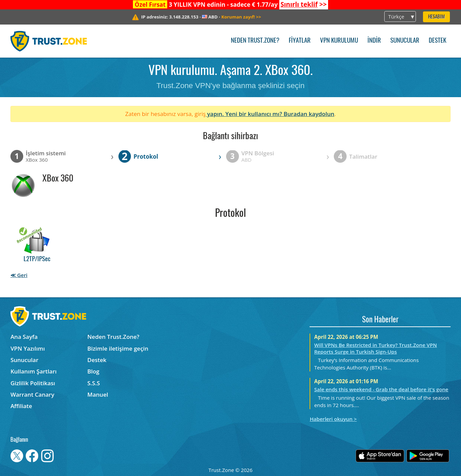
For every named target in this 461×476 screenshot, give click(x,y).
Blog (94, 371)
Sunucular (405, 41)
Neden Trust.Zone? (255, 41)
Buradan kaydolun (309, 114)
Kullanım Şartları (33, 371)
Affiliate (21, 406)
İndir (374, 41)
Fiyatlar (300, 41)
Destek (437, 41)
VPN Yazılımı (28, 348)
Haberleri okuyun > (333, 419)
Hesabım (436, 17)
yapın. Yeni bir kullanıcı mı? (245, 114)
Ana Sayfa (24, 337)
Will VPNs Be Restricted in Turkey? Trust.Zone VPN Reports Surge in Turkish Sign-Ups (376, 348)
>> (303, 4)
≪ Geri (19, 275)
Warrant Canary (32, 394)
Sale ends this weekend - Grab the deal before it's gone (381, 389)
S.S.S (94, 383)
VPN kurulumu (339, 41)
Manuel (98, 394)
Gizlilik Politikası (33, 383)
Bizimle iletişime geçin (118, 348)
